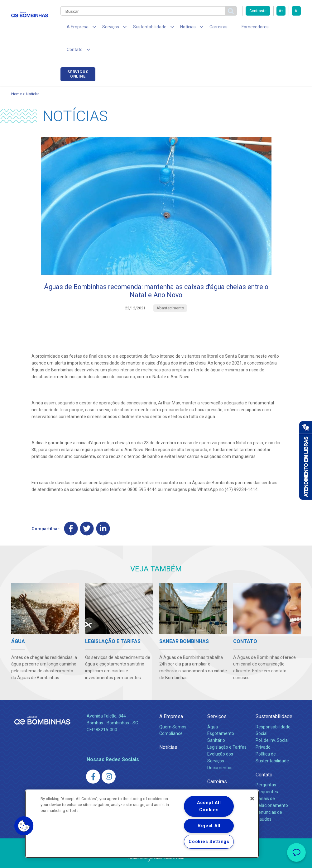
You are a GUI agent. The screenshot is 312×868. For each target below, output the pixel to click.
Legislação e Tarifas (227, 730)
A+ (281, 11)
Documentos (220, 751)
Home (17, 73)
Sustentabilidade (274, 699)
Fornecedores (239, 28)
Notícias (33, 73)
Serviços (217, 699)
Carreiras (206, 28)
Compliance (171, 717)
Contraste (258, 11)
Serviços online (283, 29)
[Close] (252, 799)
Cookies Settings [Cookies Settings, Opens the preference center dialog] (209, 842)
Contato (264, 758)
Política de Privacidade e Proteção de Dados (156, 859)
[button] (24, 826)
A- (296, 11)
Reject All (209, 826)
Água (213, 710)
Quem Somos (173, 710)
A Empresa (171, 699)
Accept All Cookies (209, 806)
